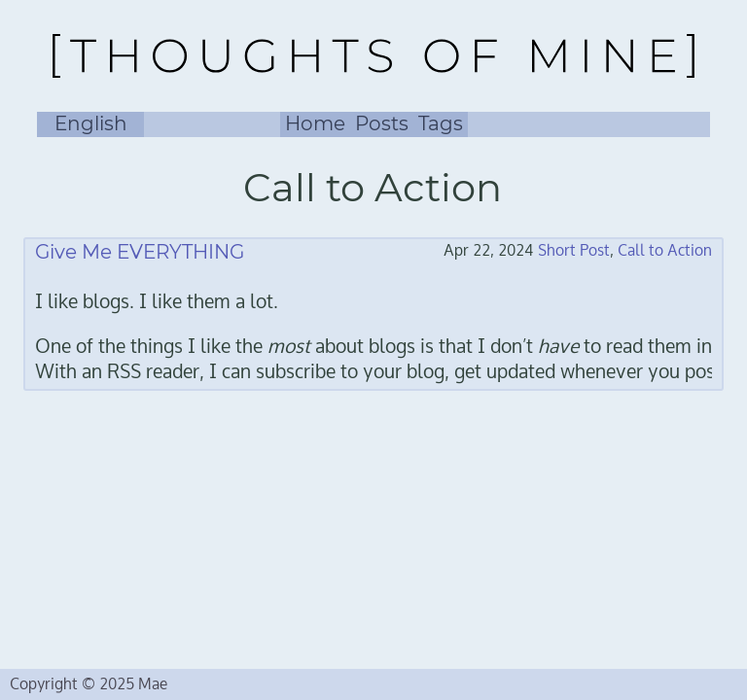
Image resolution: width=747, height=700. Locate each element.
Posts (382, 123)
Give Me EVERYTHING (140, 252)
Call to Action (665, 250)
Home (315, 123)
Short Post (574, 250)
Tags (441, 123)
